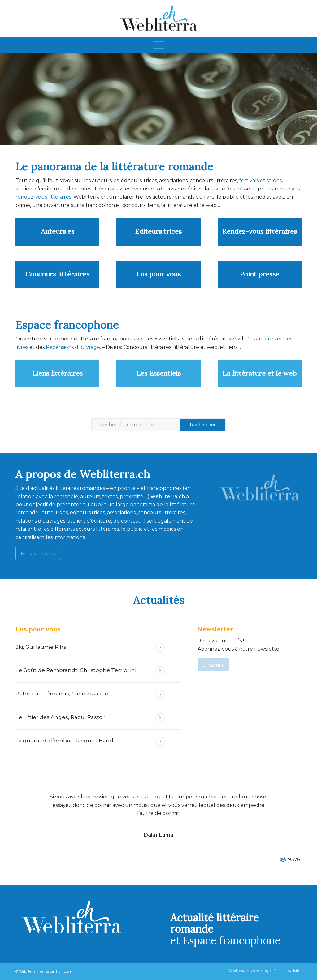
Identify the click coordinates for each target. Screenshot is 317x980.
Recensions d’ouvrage (73, 347)
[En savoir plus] (38, 553)
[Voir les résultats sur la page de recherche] (203, 425)
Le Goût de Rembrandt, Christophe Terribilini (76, 670)
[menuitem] (159, 45)
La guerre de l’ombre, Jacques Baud (64, 741)
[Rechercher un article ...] (158, 425)
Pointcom (64, 971)
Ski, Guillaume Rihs (41, 647)
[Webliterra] (158, 19)
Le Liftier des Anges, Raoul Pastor (60, 717)
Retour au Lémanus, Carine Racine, (63, 694)
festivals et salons (261, 180)
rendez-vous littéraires (43, 197)
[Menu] (159, 45)
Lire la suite (160, 647)
